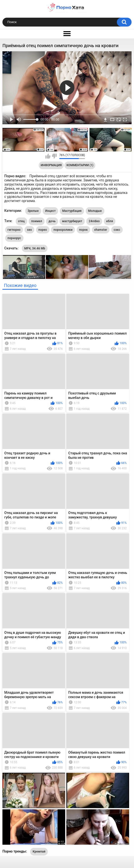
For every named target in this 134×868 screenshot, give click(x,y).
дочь (52, 221)
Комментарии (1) (80, 165)
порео (43, 230)
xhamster (101, 230)
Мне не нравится (54, 156)
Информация (51, 165)
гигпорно (14, 230)
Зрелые (33, 211)
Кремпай (39, 852)
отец (21, 221)
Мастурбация (72, 211)
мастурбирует (72, 221)
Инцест (50, 211)
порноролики (63, 230)
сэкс (117, 230)
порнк (83, 230)
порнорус (14, 238)
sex (29, 230)
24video (94, 221)
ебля (110, 221)
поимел (37, 221)
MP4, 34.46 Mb (35, 248)
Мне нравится (48, 156)
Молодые (95, 211)
